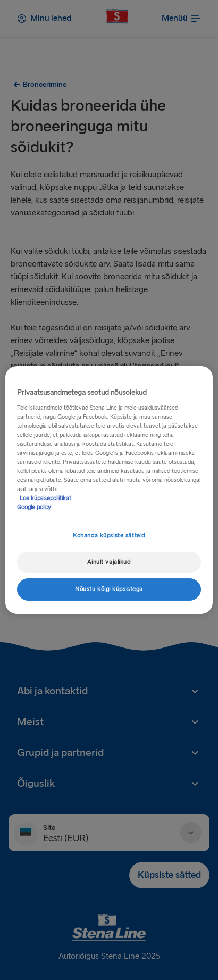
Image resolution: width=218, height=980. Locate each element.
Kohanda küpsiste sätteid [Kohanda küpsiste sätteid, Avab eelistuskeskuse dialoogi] (109, 535)
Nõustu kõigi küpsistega (109, 589)
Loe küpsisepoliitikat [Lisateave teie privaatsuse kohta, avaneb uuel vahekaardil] (45, 498)
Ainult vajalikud (109, 562)
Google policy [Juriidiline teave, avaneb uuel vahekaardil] (34, 507)
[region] (109, 490)
